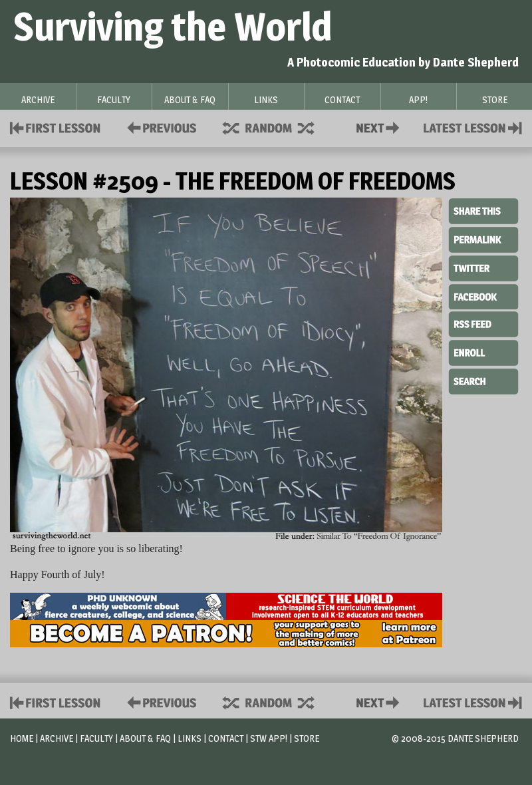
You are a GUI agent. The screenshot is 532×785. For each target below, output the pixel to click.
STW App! (269, 738)
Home (22, 738)
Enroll (483, 351)
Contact (380, 127)
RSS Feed (483, 323)
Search (483, 380)
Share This (483, 212)
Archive (57, 738)
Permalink (483, 239)
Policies (159, 127)
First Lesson (56, 127)
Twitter (483, 267)
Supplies (277, 127)
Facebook (483, 295)
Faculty (96, 738)
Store (307, 738)
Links (190, 738)
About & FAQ (145, 738)
